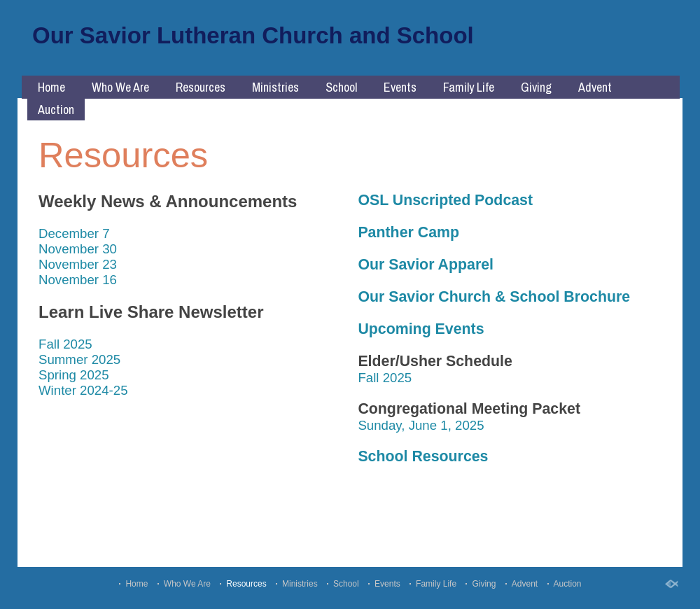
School (341, 87)
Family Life (469, 87)
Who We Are (120, 87)
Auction (56, 110)
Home (51, 87)
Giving (536, 87)
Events (400, 87)
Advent (595, 87)
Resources (201, 87)
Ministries (275, 87)
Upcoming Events (421, 329)
